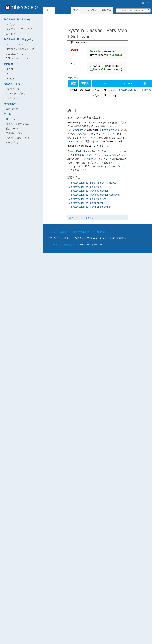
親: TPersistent (79, 42)
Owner (112, 166)
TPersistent (145, 90)
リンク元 (11, 119)
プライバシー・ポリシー (61, 238)
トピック (11, 24)
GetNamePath (92, 122)
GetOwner (73, 122)
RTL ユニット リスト (17, 58)
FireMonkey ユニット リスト (21, 49)
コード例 (11, 34)
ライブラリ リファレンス (19, 29)
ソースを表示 (90, 10)
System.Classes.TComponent (87, 203)
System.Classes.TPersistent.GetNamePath (94, 183)
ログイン (146, 3)
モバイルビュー (95, 244)
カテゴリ (74, 218)
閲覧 (76, 10)
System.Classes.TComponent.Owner (91, 207)
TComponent (75, 166)
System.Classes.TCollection (86, 187)
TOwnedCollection (78, 151)
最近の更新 (12, 109)
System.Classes (128, 90)
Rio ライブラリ (14, 89)
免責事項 (121, 238)
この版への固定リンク (18, 138)
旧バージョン (13, 98)
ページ (49, 10)
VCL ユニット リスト (17, 54)
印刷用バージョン (15, 133)
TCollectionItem (102, 155)
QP (73, 244)
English (10, 69)
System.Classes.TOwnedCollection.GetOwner (96, 195)
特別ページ (12, 129)
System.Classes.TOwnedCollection (90, 191)
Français (10, 78)
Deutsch (11, 74)
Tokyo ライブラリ (16, 93)
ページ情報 (12, 143)
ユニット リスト (15, 44)
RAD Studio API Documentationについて (95, 238)
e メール (80, 244)
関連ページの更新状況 (18, 124)
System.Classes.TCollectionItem (89, 199)
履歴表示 (107, 10)
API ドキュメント (88, 218)
